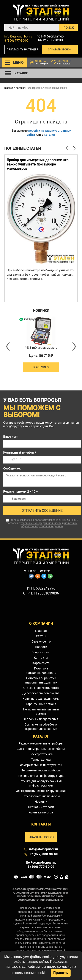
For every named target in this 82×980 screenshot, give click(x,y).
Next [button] (74, 346)
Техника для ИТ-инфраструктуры (41, 776)
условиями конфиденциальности (41, 523)
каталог (50, 135)
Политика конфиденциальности (41, 671)
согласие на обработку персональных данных (48, 520)
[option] (41, 228)
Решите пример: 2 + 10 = (20, 492)
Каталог (20, 88)
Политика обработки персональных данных (41, 680)
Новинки (41, 802)
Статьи (41, 636)
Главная (9, 88)
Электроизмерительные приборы (41, 749)
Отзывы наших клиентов (41, 688)
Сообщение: (12, 468)
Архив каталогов (41, 812)
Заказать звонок (60, 50)
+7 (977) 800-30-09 (44, 854)
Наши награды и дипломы (41, 699)
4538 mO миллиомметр (41, 348)
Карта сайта (41, 663)
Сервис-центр (41, 641)
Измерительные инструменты (41, 765)
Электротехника (41, 754)
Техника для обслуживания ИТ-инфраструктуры (41, 783)
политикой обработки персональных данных (49, 525)
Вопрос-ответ (41, 652)
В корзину (41, 367)
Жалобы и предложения (41, 719)
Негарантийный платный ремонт (41, 712)
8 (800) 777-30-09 (16, 41)
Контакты (41, 658)
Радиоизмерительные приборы (41, 743)
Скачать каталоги (41, 807)
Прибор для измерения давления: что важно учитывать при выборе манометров (38, 164)
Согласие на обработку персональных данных (41, 727)
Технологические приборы (41, 796)
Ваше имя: (11, 437)
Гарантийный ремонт (41, 704)
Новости (41, 647)
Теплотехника (41, 760)
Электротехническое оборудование (41, 791)
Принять (61, 973)
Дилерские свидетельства (41, 693)
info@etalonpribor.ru (18, 36)
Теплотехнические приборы (41, 770)
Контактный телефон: (20, 453)
